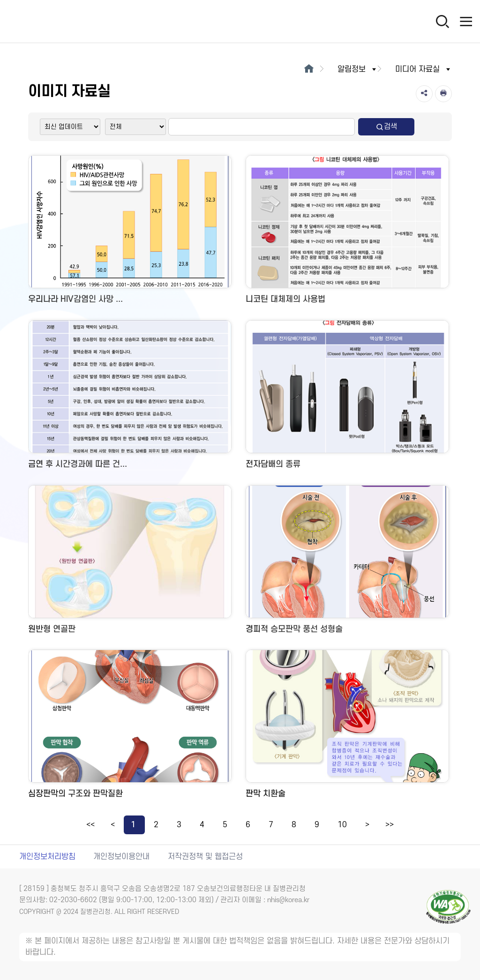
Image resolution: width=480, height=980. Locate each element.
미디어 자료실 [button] (424, 69)
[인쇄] (443, 94)
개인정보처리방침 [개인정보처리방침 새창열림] (47, 857)
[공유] (424, 94)
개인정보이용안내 (121, 857)
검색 (386, 127)
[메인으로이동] (309, 69)
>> (390, 825)
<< (90, 825)
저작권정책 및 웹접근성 (205, 857)
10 (342, 825)
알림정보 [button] (358, 69)
